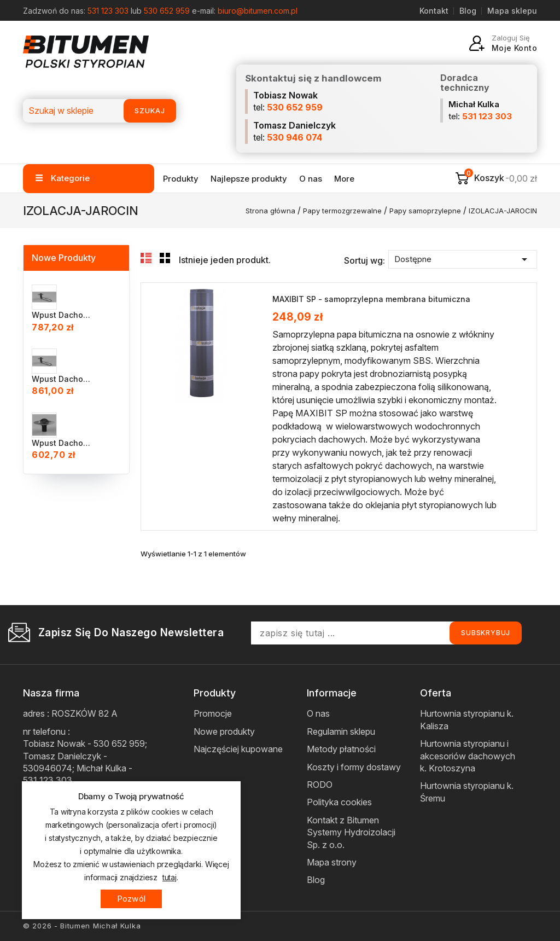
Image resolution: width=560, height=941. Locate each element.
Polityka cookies (339, 802)
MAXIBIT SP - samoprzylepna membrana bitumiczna (371, 299)
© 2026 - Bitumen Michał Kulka (82, 926)
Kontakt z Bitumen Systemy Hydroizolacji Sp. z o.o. (351, 832)
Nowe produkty (224, 731)
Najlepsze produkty (249, 179)
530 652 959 (167, 11)
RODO (320, 785)
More (344, 179)
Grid (165, 258)
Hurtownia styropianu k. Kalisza (467, 719)
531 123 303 (108, 11)
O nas (311, 179)
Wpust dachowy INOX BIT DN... (62, 315)
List (146, 258)
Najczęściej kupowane (238, 749)
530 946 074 (294, 137)
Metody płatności (341, 749)
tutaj (170, 877)
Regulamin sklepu (341, 731)
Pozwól (131, 899)
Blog (468, 11)
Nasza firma (51, 693)
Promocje (213, 713)
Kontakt (434, 11)
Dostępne (463, 259)
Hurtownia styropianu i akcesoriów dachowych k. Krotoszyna (468, 756)
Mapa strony (332, 862)
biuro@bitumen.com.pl (258, 11)
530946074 (48, 768)
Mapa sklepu (512, 11)
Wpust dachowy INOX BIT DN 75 (62, 443)
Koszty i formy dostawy (354, 767)
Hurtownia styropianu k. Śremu (467, 792)
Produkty (181, 179)
